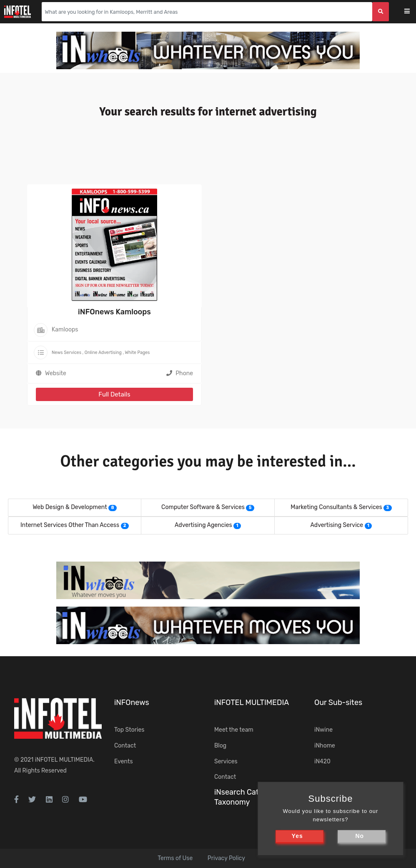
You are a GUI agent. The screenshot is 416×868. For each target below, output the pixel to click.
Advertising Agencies (203, 525)
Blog (220, 746)
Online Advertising (103, 352)
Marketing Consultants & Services (336, 507)
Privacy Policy (226, 858)
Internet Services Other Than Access (70, 525)
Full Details (114, 394)
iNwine (323, 730)
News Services (66, 352)
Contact (125, 746)
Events (124, 761)
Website (56, 373)
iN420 (322, 761)
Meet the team (234, 730)
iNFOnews (132, 702)
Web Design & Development (70, 507)
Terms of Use (175, 858)
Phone (180, 373)
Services (226, 761)
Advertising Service (337, 525)
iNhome (325, 746)
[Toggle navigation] (412, 12)
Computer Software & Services (203, 507)
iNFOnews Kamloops (114, 312)
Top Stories (129, 730)
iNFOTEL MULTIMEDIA (64, 760)
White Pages (138, 352)
